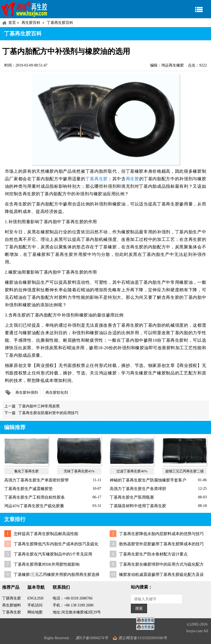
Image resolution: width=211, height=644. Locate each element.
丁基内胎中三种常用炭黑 (39, 406)
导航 (195, 9)
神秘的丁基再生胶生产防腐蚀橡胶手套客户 (148, 480)
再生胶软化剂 (57, 393)
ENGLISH (35, 598)
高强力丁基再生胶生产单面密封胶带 (37, 480)
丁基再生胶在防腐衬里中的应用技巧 (48, 413)
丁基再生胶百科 (60, 23)
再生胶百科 (31, 23)
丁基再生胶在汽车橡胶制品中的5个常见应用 (53, 554)
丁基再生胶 (97, 179)
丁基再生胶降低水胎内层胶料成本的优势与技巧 (161, 534)
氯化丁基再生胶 (26, 471)
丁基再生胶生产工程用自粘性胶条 (35, 497)
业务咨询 (147, 627)
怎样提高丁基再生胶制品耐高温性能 (46, 534)
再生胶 (133, 179)
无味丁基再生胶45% (79, 471)
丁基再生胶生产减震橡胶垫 (28, 489)
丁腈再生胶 (12, 598)
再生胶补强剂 (27, 393)
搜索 (139, 608)
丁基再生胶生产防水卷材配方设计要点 (153, 554)
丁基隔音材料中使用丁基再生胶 (138, 506)
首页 (12, 23)
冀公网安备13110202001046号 (143, 638)
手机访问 (35, 605)
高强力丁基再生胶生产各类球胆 (138, 489)
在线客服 (147, 621)
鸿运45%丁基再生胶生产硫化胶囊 (34, 506)
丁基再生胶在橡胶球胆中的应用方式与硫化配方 (161, 564)
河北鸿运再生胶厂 (24, 9)
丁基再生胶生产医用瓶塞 (132, 497)
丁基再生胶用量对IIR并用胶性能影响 (47, 564)
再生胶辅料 (12, 605)
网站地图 (35, 612)
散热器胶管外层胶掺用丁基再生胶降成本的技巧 (161, 544)
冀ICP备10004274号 (92, 638)
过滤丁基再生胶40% (132, 471)
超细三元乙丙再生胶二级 (185, 471)
